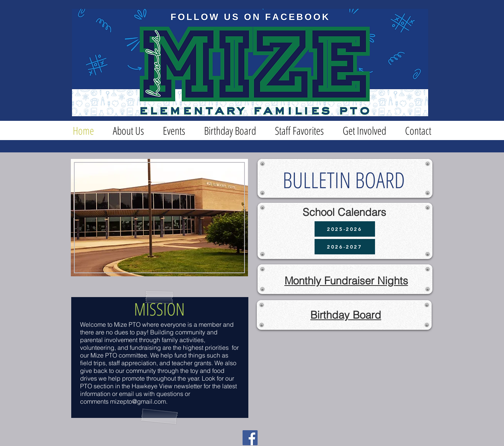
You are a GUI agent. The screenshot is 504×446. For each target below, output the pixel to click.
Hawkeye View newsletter (167, 386)
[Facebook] (250, 438)
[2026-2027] (345, 247)
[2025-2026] (345, 229)
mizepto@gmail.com (138, 401)
